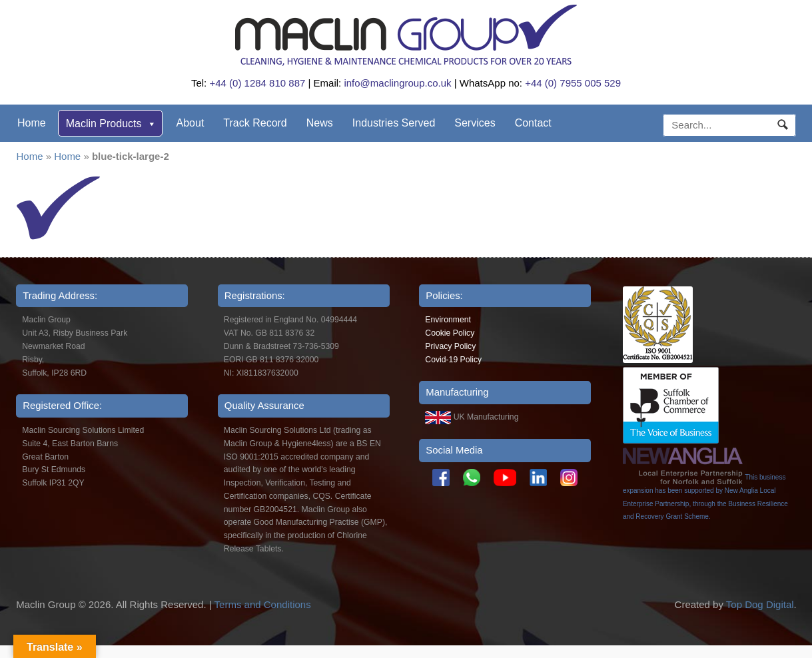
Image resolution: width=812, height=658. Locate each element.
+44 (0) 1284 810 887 (257, 83)
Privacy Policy (450, 346)
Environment (448, 320)
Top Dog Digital (760, 604)
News (320, 123)
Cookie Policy (450, 333)
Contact (533, 123)
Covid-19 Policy (453, 360)
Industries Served (394, 123)
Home (32, 123)
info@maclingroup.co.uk (397, 83)
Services (475, 123)
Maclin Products (111, 124)
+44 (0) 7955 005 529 (573, 83)
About (191, 123)
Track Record (255, 123)
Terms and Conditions (263, 604)
